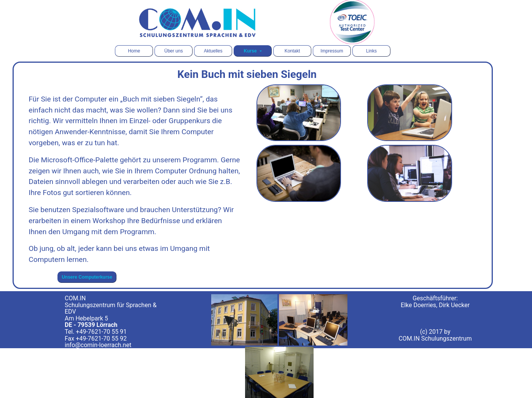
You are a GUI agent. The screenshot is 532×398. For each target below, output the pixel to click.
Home (134, 51)
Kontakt (292, 51)
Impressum (332, 51)
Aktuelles (213, 51)
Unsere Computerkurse (87, 277)
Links (371, 51)
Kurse (251, 51)
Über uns (174, 51)
